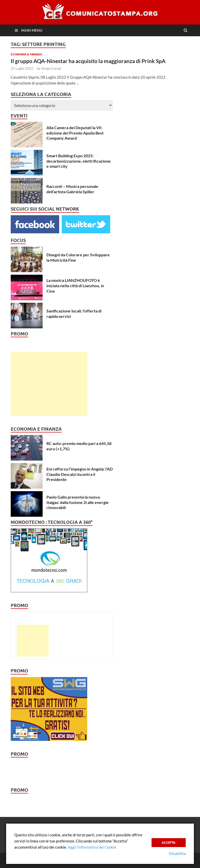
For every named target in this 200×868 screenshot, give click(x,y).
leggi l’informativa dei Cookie (92, 847)
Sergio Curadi (51, 68)
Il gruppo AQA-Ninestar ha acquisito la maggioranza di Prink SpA (88, 61)
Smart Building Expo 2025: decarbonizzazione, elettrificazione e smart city (79, 161)
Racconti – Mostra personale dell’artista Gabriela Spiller (72, 189)
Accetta (169, 843)
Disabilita (177, 853)
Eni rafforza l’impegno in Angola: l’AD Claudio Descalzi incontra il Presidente (80, 474)
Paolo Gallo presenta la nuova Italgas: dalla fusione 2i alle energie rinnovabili (78, 502)
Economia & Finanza (26, 54)
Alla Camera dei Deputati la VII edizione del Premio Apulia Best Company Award (75, 133)
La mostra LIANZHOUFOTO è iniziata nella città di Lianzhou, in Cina (75, 286)
